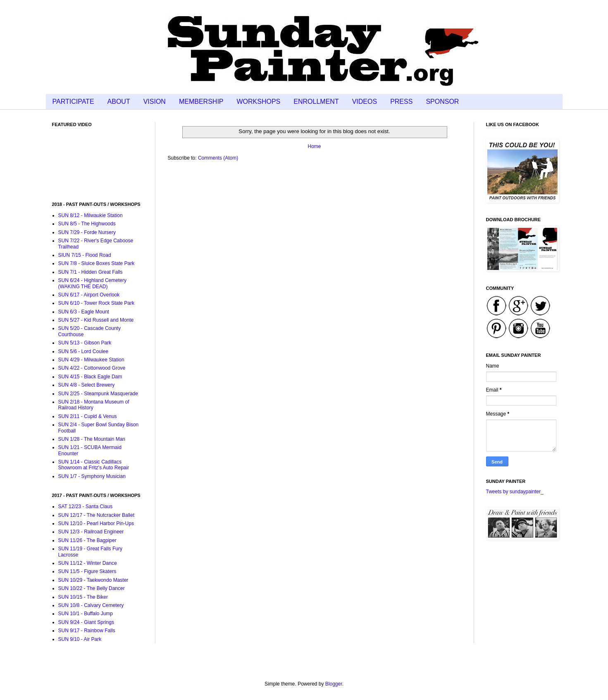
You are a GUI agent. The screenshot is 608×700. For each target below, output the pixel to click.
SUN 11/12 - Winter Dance (88, 563)
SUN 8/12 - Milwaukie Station (91, 215)
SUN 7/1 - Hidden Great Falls (91, 272)
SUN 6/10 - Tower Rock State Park (97, 303)
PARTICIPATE (73, 102)
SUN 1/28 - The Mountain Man (92, 439)
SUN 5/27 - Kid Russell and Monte (96, 320)
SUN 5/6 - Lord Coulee (83, 351)
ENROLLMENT (316, 102)
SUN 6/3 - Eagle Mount (84, 312)
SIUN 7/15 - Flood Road (85, 255)
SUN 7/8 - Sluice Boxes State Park (97, 263)
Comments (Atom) (218, 158)
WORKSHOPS (259, 102)
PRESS (401, 102)
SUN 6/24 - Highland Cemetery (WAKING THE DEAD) (92, 283)
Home (314, 146)
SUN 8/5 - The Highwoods (87, 224)
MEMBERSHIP (201, 102)
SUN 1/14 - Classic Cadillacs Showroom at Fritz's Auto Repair (94, 465)
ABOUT (119, 102)
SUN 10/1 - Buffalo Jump (86, 614)
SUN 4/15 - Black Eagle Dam (90, 377)
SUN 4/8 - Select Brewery (87, 385)
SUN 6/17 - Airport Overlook (89, 295)
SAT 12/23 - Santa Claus (86, 506)
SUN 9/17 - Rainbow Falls (87, 631)
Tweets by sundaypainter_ (515, 492)
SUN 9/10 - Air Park (80, 639)
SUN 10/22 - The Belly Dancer (92, 588)
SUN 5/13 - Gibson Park (85, 343)
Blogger (334, 684)
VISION (155, 102)
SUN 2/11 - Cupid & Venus (88, 416)
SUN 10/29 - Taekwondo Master (93, 580)
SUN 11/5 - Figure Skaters (87, 571)
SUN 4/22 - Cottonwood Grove (92, 368)
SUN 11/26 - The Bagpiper (87, 540)
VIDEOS (365, 102)
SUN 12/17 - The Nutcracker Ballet (97, 515)
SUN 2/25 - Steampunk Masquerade (98, 394)
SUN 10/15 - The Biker (83, 597)
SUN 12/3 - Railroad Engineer (91, 532)
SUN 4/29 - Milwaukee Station (91, 360)
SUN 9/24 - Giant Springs (86, 622)
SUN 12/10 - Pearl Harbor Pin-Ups (96, 523)
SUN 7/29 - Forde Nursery (87, 232)
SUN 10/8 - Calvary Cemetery (91, 605)
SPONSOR (442, 102)
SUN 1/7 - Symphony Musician (92, 476)
